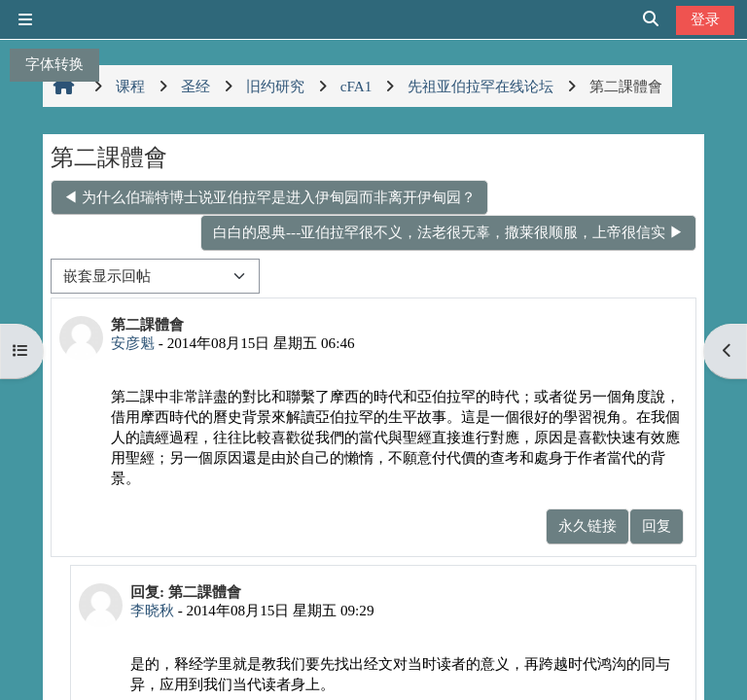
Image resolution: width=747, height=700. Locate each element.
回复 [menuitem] (657, 525)
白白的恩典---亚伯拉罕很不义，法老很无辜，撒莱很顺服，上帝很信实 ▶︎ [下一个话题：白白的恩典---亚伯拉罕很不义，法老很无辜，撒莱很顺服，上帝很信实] (448, 232)
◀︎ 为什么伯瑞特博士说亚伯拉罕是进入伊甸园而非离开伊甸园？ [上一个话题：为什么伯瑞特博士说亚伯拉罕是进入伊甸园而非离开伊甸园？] (269, 197)
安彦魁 (133, 343)
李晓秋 (152, 610)
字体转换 (54, 64)
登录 (705, 19)
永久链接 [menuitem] (587, 525)
